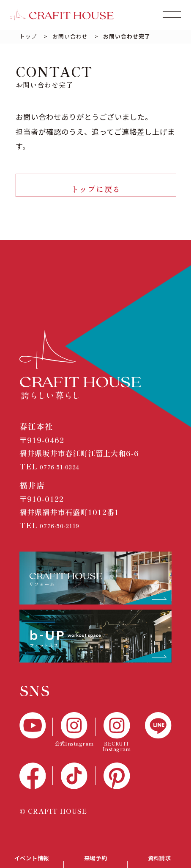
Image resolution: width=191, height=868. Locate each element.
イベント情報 (32, 856)
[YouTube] (36, 732)
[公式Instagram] (74, 736)
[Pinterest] (117, 783)
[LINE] (155, 732)
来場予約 (95, 856)
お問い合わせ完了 (127, 36)
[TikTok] (74, 783)
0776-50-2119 (67, 532)
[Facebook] (36, 783)
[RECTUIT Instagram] (117, 739)
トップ (28, 36)
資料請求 (159, 856)
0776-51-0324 (67, 473)
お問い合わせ (70, 36)
